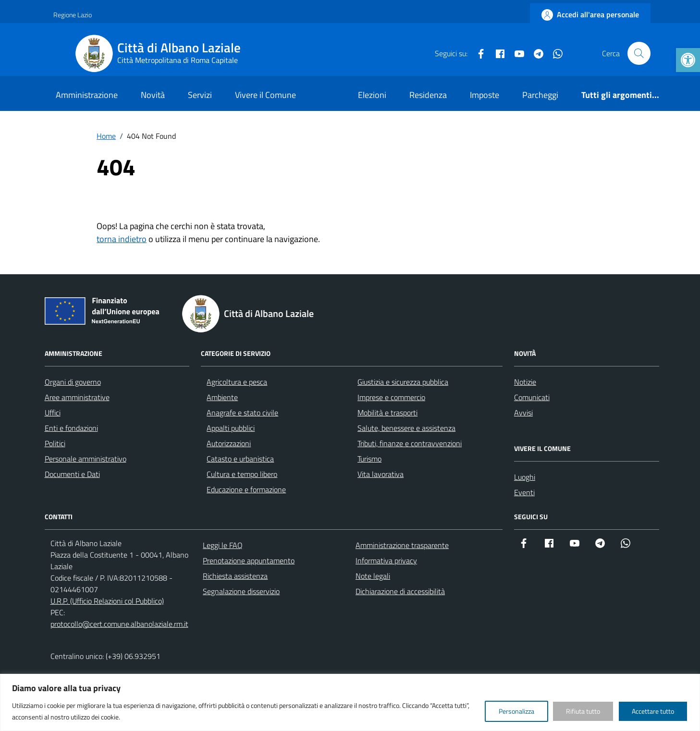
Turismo (369, 459)
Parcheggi (540, 95)
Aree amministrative (77, 397)
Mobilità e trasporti (387, 413)
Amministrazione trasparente (402, 545)
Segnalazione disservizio (241, 591)
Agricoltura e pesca (237, 382)
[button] (688, 60)
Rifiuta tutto (583, 711)
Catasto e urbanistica (240, 459)
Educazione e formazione (246, 489)
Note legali (373, 576)
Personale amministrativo (86, 459)
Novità (153, 95)
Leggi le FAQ (223, 545)
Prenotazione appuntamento (249, 560)
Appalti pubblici (231, 428)
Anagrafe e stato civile (242, 413)
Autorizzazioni (229, 443)
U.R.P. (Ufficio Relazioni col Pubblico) (107, 601)
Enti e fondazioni (71, 428)
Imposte (485, 95)
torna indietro (122, 239)
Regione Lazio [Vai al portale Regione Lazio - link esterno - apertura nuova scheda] (73, 15)
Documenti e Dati (72, 474)
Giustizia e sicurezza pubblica (403, 382)
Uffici (53, 413)
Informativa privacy (386, 560)
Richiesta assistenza (235, 576)
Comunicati (532, 397)
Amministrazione (87, 95)
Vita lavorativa (381, 474)
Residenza (428, 95)
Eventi (524, 492)
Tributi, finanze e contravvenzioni (410, 443)
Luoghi (525, 477)
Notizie (525, 382)
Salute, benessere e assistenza (406, 428)
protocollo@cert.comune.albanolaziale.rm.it (119, 624)
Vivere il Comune (265, 95)
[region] (350, 702)
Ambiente (222, 397)
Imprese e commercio (391, 397)
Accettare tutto (653, 711)
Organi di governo (73, 382)
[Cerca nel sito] (639, 53)
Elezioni (372, 95)
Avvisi (523, 413)
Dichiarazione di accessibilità (400, 591)
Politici (55, 443)
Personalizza (516, 711)
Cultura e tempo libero (242, 474)
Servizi (200, 95)
